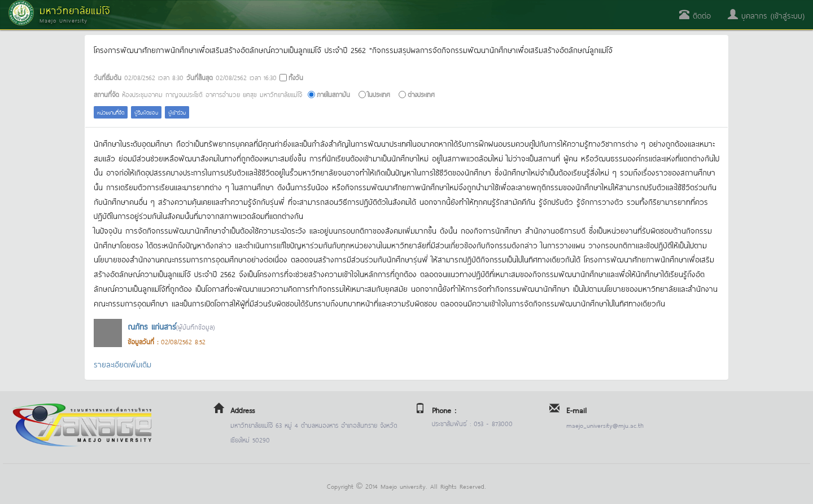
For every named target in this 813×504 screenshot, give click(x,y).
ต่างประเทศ (421, 94)
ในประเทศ (379, 94)
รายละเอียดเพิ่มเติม (123, 364)
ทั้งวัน (296, 77)
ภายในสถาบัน (333, 94)
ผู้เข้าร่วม (177, 112)
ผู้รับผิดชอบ (146, 112)
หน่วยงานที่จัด (111, 112)
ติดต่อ (695, 15)
